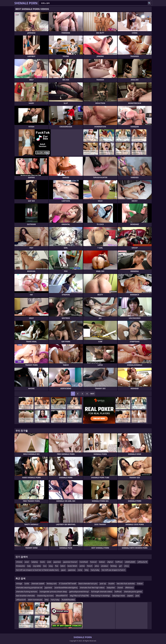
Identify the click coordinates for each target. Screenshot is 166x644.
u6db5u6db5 (130, 562)
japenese (72, 570)
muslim (111, 584)
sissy (51, 566)
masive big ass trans (45, 596)
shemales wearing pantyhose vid (29, 588)
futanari (93, 562)
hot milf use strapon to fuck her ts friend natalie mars (37, 570)
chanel (120, 588)
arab (49, 562)
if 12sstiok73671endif (68, 584)
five (57, 566)
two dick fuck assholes (126, 584)
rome (80, 570)
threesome (20, 566)
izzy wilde (37, 566)
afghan (110, 562)
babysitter (111, 588)
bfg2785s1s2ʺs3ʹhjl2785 (79, 596)
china (127, 566)
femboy (114, 566)
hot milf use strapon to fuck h (113, 570)
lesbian (102, 562)
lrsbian (140, 584)
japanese (57, 562)
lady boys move (119, 596)
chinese (19, 562)
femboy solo (52, 584)
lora (45, 566)
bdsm (63, 566)
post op (103, 584)
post (137, 596)
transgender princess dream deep (53, 592)
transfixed (84, 562)
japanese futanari (70, 562)
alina (97, 566)
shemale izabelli (38, 584)
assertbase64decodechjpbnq (66, 588)
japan (63, 570)
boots (43, 562)
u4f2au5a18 (142, 562)
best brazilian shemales (25, 596)
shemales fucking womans (27, 592)
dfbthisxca (129, 588)
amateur (105, 566)
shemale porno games (133, 592)
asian (27, 562)
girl (120, 566)
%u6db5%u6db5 (68, 600)
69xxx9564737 (62, 596)
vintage (19, 584)
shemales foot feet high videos (92, 588)
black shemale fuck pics (88, 584)
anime (82, 566)
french (90, 566)
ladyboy (35, 562)
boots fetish (72, 566)
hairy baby (95, 570)
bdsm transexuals (35, 600)
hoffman (119, 562)
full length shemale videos (102, 592)
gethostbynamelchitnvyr (79, 592)
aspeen (130, 596)
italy (29, 566)
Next (92, 394)
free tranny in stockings (101, 596)
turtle (27, 584)
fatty (86, 570)
